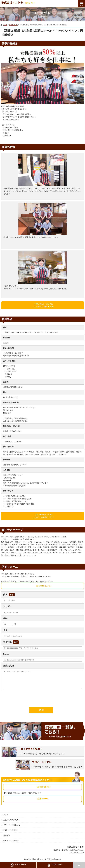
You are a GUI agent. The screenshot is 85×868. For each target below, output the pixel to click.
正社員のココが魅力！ (12, 820)
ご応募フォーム (55, 865)
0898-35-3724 (44, 586)
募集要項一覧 (13, 25)
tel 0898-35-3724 (44, 787)
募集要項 (7, 836)
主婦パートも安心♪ (11, 831)
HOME (5, 25)
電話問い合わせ (18, 865)
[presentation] (19, 698)
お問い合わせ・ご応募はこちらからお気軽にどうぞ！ (44, 305)
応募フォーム (42, 799)
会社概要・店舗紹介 (11, 841)
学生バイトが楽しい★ (12, 825)
